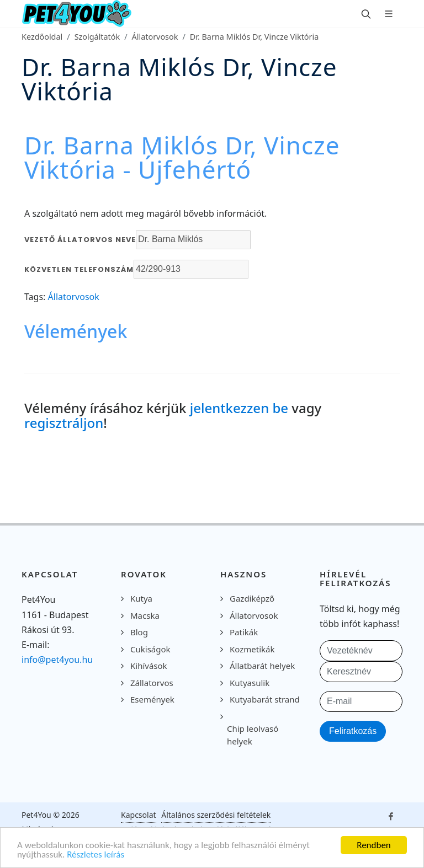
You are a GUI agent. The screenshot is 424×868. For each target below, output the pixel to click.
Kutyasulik (250, 683)
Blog (139, 632)
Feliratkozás (353, 731)
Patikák (244, 632)
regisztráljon (64, 423)
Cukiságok (150, 649)
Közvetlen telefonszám (79, 269)
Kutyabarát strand (265, 699)
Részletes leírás (96, 855)
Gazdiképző (252, 598)
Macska (145, 615)
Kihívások (149, 666)
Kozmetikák (252, 649)
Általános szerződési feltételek (216, 815)
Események (152, 699)
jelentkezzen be (239, 408)
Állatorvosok (155, 37)
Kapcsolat (139, 815)
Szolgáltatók (97, 37)
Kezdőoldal (42, 37)
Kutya (141, 598)
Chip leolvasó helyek (253, 735)
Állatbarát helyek (262, 666)
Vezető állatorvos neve (80, 240)
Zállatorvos (152, 683)
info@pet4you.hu (57, 660)
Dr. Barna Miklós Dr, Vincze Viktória (255, 37)
